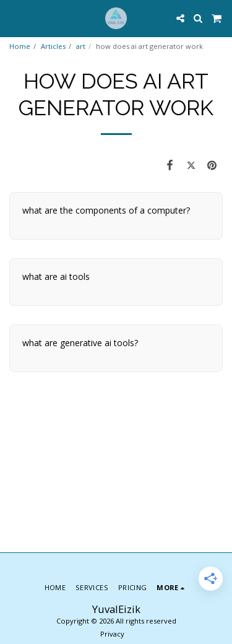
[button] (14, 18)
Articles (53, 46)
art (81, 46)
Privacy (112, 634)
